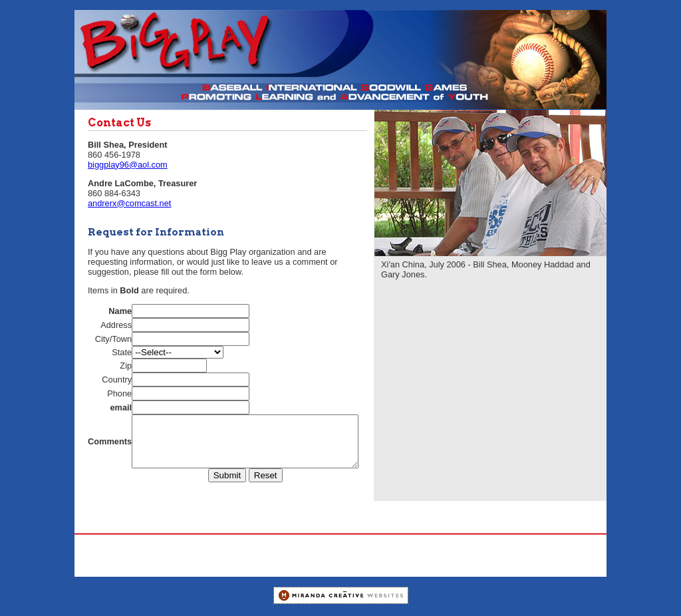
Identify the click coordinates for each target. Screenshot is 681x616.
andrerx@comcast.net (129, 203)
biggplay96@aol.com (128, 165)
